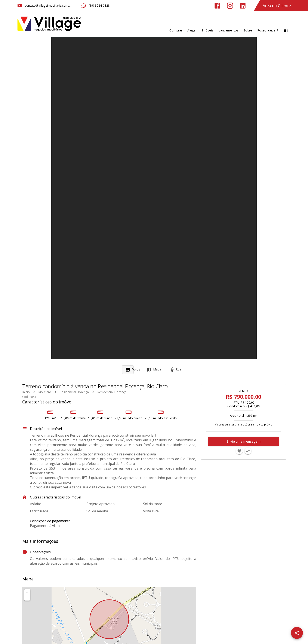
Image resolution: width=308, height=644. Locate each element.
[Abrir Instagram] (230, 6)
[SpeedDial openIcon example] (297, 633)
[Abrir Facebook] (217, 6)
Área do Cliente (277, 6)
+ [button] (27, 592)
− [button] (27, 598)
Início (26, 392)
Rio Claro (45, 392)
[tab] (133, 370)
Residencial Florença (74, 392)
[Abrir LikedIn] (243, 6)
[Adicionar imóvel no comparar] (248, 451)
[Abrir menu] (286, 30)
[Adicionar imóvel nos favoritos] (239, 451)
